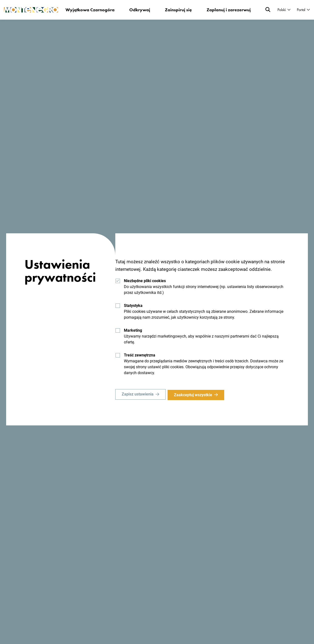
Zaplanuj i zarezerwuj (228, 10)
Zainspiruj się (178, 10)
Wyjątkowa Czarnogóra (89, 10)
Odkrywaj (139, 10)
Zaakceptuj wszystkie (195, 395)
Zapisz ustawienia (138, 395)
